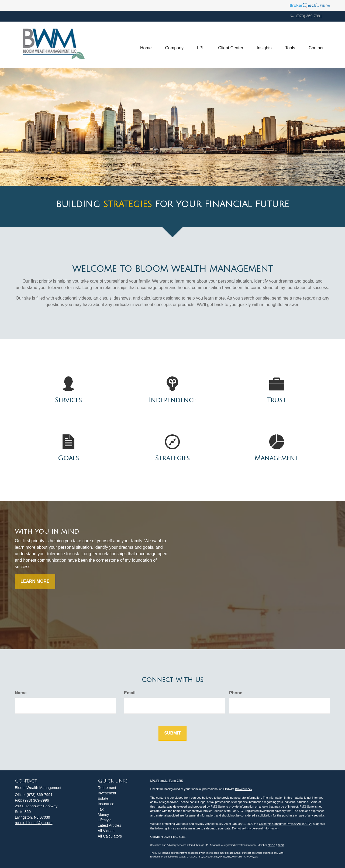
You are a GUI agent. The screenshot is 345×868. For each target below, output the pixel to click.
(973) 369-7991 (306, 16)
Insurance (106, 804)
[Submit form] (172, 733)
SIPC (281, 845)
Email (130, 693)
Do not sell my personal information (255, 828)
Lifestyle (105, 820)
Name (21, 693)
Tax (101, 809)
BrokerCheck (244, 789)
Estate (103, 798)
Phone (236, 693)
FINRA (271, 845)
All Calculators (110, 836)
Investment (107, 793)
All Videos (106, 831)
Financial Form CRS (170, 781)
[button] (174, 45)
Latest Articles (110, 825)
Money (103, 815)
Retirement (107, 788)
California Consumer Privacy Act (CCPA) (286, 824)
